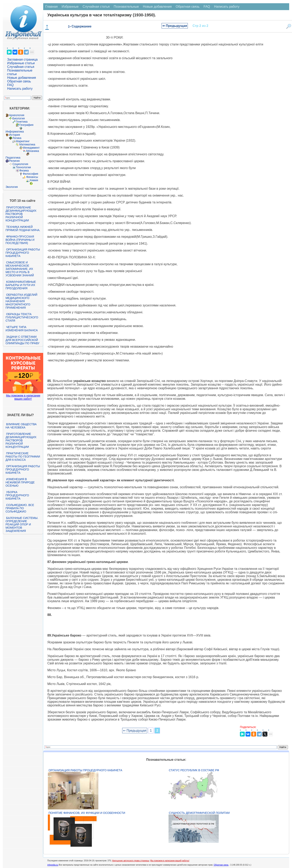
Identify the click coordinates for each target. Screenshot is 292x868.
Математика (27, 144)
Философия (30, 174)
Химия (34, 180)
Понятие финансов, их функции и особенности (87, 813)
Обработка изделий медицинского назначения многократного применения (21, 301)
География (26, 125)
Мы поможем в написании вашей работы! (170, 861)
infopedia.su (53, 865)
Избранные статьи (21, 63)
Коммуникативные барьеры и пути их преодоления (21, 285)
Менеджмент (31, 148)
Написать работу (20, 89)
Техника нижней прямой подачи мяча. (23, 228)
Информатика (15, 132)
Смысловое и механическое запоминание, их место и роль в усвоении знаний (20, 269)
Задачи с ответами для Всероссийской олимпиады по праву (22, 340)
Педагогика (13, 158)
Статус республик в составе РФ (194, 770)
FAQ (10, 85)
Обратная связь (19, 81)
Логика (17, 138)
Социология (20, 164)
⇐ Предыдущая (175, 26)
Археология (17, 115)
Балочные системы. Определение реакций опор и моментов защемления (22, 524)
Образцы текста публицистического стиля (22, 317)
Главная (51, 7)
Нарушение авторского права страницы (131, 861)
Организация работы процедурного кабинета (23, 253)
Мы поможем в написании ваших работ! (23, 397)
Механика (33, 151)
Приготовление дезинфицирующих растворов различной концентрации (21, 214)
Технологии (23, 167)
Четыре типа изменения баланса (22, 329)
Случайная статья (21, 67)
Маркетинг (23, 141)
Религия (14, 161)
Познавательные (126, 7)
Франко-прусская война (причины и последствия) (20, 240)
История (14, 135)
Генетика (22, 122)
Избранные (70, 7)
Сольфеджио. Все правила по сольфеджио (20, 508)
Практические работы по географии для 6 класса (23, 457)
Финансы (32, 177)
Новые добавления (22, 78)
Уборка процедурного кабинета (17, 495)
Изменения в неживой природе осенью (20, 482)
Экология (12, 187)
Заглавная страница (22, 59)
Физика (24, 170)
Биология (18, 118)
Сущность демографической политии (199, 813)
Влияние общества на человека (21, 426)
